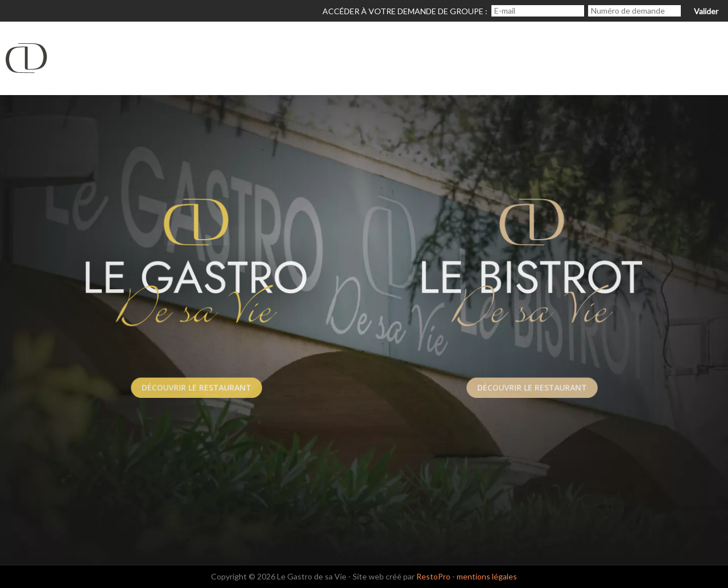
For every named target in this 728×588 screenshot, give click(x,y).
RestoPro (433, 576)
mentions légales (487, 576)
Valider (706, 11)
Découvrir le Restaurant (196, 387)
